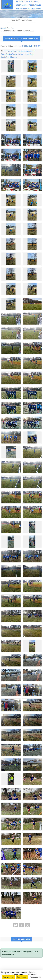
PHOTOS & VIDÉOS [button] (23, 9)
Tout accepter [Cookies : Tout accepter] (8, 977)
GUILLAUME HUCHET (31, 46)
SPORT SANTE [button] (21, 5)
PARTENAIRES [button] (36, 9)
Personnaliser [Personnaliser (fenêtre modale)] (36, 977)
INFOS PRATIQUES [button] (34, 5)
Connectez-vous (9, 952)
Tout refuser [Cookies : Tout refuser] (22, 977)
